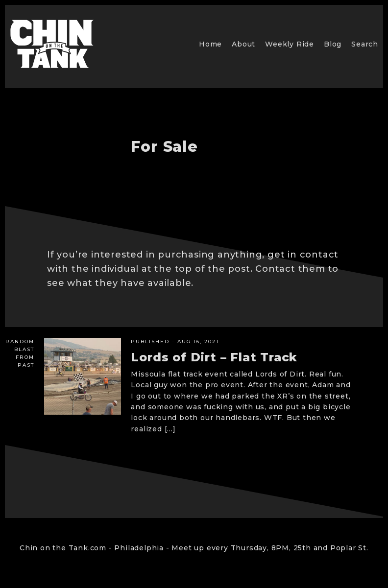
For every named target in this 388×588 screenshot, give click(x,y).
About (243, 44)
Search (365, 44)
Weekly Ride (290, 44)
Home (210, 44)
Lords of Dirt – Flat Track (214, 357)
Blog (333, 44)
